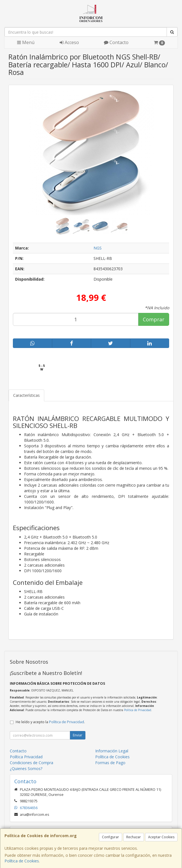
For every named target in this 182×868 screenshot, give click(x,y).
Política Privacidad (26, 757)
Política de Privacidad (138, 710)
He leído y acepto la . (50, 722)
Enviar (78, 735)
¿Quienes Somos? (26, 769)
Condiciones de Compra (32, 763)
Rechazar (134, 837)
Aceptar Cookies (161, 837)
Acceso (69, 42)
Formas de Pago (110, 763)
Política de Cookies (22, 861)
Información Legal (112, 751)
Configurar (110, 837)
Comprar (154, 319)
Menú (26, 42)
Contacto (116, 42)
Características (26, 395)
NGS (98, 248)
